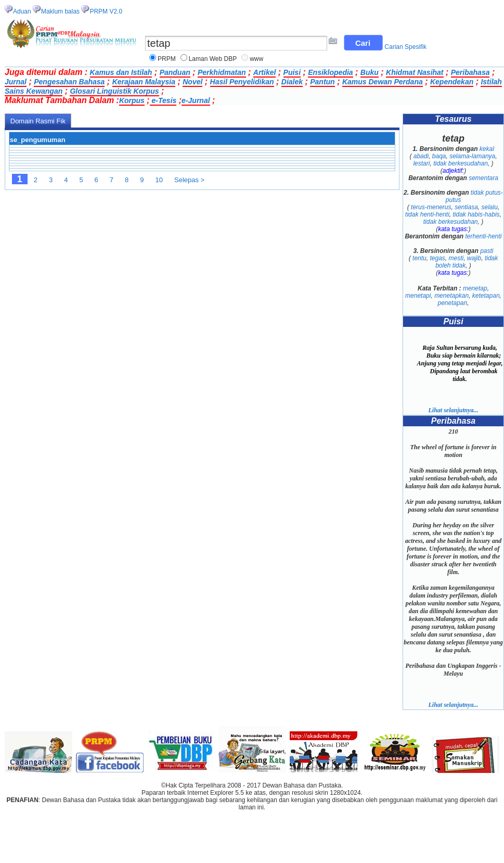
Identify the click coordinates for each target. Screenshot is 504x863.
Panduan (175, 72)
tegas (437, 258)
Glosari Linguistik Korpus (114, 91)
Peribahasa (470, 72)
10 (159, 180)
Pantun (322, 82)
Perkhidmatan (222, 72)
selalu (490, 207)
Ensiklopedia (330, 72)
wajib (474, 258)
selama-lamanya (472, 156)
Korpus (132, 100)
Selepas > (189, 180)
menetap (475, 288)
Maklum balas (60, 11)
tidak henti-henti (427, 214)
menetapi (418, 296)
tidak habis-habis (476, 214)
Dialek (292, 82)
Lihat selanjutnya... (453, 410)
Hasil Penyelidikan (242, 82)
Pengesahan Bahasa (69, 82)
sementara (483, 178)
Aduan (22, 11)
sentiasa (466, 207)
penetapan (452, 303)
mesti (456, 258)
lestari (421, 163)
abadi (421, 156)
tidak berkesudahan (461, 163)
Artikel (265, 72)
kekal (487, 149)
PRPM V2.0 (106, 11)
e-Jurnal (196, 100)
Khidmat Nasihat (415, 72)
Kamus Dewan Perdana (383, 82)
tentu (419, 258)
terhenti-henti (483, 236)
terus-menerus (431, 207)
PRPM (167, 59)
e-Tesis (163, 100)
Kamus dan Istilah (121, 72)
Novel (192, 82)
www (256, 59)
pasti (487, 251)
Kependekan (452, 82)
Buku (370, 72)
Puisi (292, 72)
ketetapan (486, 296)
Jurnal (16, 82)
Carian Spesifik (405, 47)
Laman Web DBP (213, 59)
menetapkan (451, 296)
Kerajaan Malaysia (144, 82)
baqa (439, 156)
